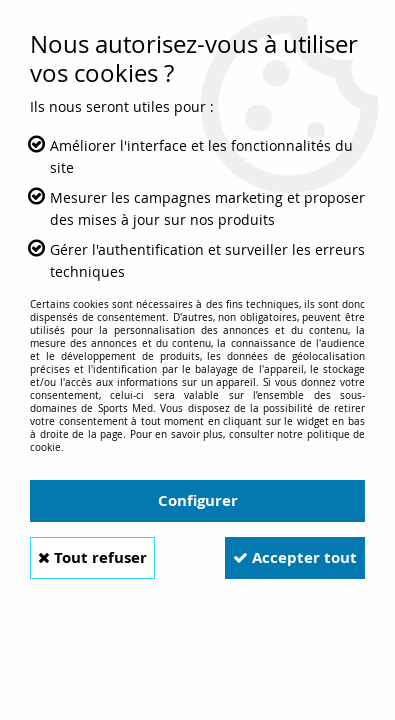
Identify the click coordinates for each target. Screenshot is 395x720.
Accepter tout (295, 557)
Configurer (198, 500)
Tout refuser (92, 557)
